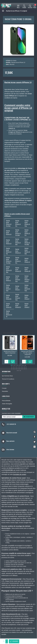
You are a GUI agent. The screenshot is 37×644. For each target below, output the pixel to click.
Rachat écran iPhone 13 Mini (18, 242)
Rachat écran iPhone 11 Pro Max (9, 260)
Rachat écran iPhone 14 (9, 233)
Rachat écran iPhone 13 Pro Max (18, 233)
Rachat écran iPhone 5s (9, 305)
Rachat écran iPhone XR (27, 269)
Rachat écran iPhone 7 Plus (8, 288)
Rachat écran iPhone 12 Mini (27, 251)
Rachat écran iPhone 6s (9, 297)
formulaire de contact (20, 474)
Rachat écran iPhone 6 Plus (18, 297)
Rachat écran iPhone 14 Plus (27, 223)
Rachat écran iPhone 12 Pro (9, 251)
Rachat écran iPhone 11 (27, 260)
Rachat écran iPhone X (8, 279)
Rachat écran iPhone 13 (9, 242)
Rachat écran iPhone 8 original (27, 279)
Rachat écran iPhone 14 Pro (18, 223)
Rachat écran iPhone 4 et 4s (9, 314)
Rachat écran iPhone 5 (27, 305)
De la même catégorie (9, 333)
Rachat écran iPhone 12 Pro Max (27, 242)
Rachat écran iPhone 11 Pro (18, 260)
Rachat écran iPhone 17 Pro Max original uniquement (28, 353)
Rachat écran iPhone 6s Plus (27, 288)
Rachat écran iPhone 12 (18, 251)
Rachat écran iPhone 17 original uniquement (10, 352)
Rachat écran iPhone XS (18, 269)
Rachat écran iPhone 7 (18, 288)
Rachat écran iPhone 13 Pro (27, 233)
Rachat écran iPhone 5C (18, 305)
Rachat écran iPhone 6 (27, 297)
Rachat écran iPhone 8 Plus (18, 279)
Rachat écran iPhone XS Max (9, 269)
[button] (11, 365)
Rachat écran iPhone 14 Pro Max (9, 223)
